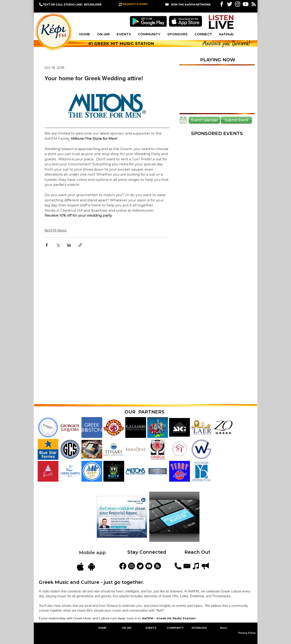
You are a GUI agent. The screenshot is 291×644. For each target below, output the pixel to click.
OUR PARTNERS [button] (145, 412)
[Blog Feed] (157, 566)
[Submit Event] (236, 120)
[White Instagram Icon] (238, 4)
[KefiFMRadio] (140, 566)
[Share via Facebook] (47, 245)
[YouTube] (149, 566)
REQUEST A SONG (135, 4)
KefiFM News (55, 230)
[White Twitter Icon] (230, 4)
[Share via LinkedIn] (69, 245)
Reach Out (198, 552)
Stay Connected (147, 552)
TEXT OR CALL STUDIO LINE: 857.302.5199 (72, 4)
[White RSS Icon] (254, 4)
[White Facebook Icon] (222, 4)
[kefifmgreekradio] (131, 566)
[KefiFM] (123, 566)
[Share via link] (80, 245)
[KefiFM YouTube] (246, 4)
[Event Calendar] (204, 120)
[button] (191, 4)
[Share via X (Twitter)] (58, 245)
